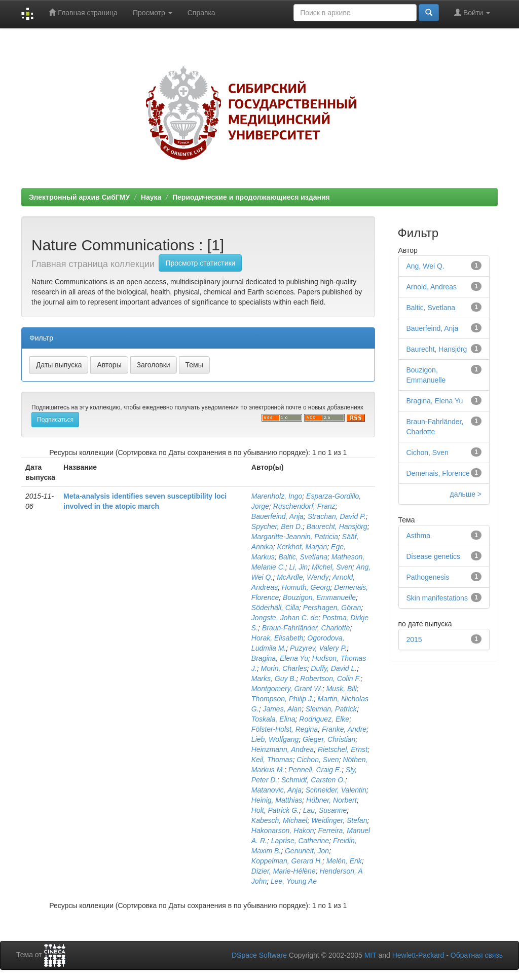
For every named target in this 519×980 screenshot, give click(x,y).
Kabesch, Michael (280, 820)
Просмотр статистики (200, 263)
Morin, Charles (284, 668)
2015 (414, 639)
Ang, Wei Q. (425, 266)
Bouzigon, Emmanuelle (319, 597)
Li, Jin (299, 567)
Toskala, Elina (273, 719)
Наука (151, 197)
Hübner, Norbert (331, 800)
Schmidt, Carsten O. (313, 780)
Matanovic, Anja (276, 790)
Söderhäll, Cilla (275, 608)
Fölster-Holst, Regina (285, 729)
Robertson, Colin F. (330, 679)
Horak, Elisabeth (277, 638)
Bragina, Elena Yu (280, 658)
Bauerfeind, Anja (277, 516)
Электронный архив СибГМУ (79, 197)
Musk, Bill (342, 689)
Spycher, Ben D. (277, 526)
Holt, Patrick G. (275, 810)
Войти (472, 12)
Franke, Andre (344, 729)
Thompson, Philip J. (283, 699)
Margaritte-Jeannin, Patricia (295, 537)
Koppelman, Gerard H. (287, 861)
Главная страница (83, 12)
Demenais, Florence (438, 473)
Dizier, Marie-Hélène (284, 871)
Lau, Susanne (325, 810)
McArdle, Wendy (303, 577)
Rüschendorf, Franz (304, 506)
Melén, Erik (344, 861)
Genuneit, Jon (307, 851)
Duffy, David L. (334, 668)
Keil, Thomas (272, 760)
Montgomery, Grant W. (287, 689)
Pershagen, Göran (332, 608)
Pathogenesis (428, 577)
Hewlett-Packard (418, 955)
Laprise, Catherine (300, 841)
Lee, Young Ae (294, 881)
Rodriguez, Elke (324, 719)
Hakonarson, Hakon (283, 831)
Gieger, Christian (329, 739)
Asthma (418, 536)
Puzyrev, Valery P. (318, 648)
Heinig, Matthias (277, 800)
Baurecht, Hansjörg (337, 526)
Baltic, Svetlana (303, 557)
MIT (370, 955)
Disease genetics (434, 556)
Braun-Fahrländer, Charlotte (306, 628)
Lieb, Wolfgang (275, 739)
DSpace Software (259, 955)
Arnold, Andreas (432, 287)
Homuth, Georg (306, 587)
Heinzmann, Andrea (283, 749)
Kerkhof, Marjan (302, 547)
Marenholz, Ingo (277, 496)
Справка (201, 13)
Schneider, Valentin (336, 790)
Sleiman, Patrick (331, 709)
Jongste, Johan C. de (285, 618)
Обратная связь (477, 955)
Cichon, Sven (318, 760)
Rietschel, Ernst (343, 749)
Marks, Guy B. (274, 679)
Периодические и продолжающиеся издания (251, 197)
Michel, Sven (332, 567)
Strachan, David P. (337, 516)
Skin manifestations (437, 598)
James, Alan (282, 709)
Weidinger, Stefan (339, 820)
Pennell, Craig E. (315, 770)
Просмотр (153, 13)
